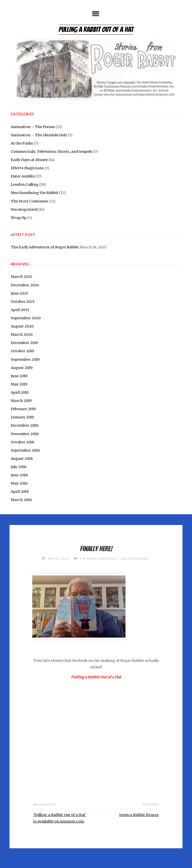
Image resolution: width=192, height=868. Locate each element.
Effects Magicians (27, 168)
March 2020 (22, 335)
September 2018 (25, 450)
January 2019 (22, 417)
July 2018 (18, 467)
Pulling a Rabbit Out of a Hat (96, 29)
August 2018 (22, 459)
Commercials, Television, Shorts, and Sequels (52, 152)
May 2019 (19, 384)
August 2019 (22, 368)
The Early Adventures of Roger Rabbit (45, 247)
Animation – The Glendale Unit (39, 135)
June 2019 (19, 376)
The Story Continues (29, 201)
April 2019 (20, 392)
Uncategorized (24, 209)
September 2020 (26, 318)
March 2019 (21, 401)
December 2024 (25, 285)
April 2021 (20, 310)
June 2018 (19, 475)
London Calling (25, 184)
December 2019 (24, 343)
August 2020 (22, 326)
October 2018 (22, 442)
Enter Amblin (23, 176)
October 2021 (23, 302)
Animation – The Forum (33, 127)
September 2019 (25, 359)
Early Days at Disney (29, 160)
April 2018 (20, 492)
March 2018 (21, 500)
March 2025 (21, 277)
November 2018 (25, 434)
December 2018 (24, 425)
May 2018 (19, 483)
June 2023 (19, 293)
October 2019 (22, 351)
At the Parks (22, 143)
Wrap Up (19, 218)
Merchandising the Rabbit (35, 193)
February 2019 (23, 409)
